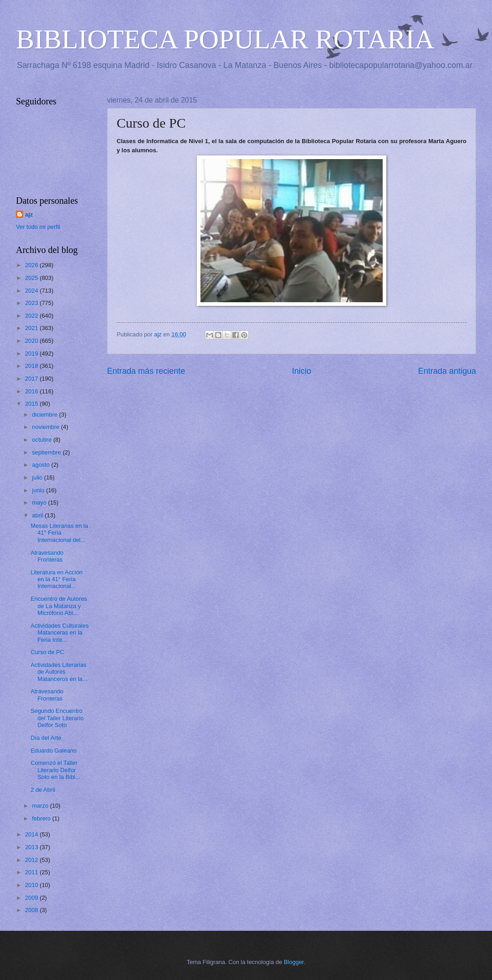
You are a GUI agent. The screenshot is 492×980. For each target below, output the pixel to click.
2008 (32, 910)
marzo (41, 806)
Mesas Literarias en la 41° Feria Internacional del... (59, 533)
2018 (32, 366)
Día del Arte (46, 738)
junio (39, 490)
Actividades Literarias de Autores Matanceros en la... (59, 672)
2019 (32, 353)
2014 (32, 834)
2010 (32, 885)
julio (38, 477)
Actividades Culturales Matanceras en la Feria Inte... (59, 633)
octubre (43, 440)
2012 (32, 860)
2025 (32, 278)
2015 (32, 404)
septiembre (47, 452)
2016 (32, 391)
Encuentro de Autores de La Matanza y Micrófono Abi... (59, 606)
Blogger (294, 962)
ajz (29, 214)
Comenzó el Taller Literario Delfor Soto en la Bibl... (55, 770)
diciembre (45, 415)
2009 (32, 898)
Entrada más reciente (146, 371)
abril (38, 515)
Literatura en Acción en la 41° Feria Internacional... (56, 579)
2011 (32, 872)
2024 (32, 291)
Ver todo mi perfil (38, 227)
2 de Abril (43, 790)
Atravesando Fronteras (47, 556)
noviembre (46, 427)
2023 (32, 303)
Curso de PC (47, 652)
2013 (32, 847)
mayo (40, 503)
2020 (32, 341)
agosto (41, 465)
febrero (42, 818)
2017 (32, 379)
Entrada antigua (447, 371)
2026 (32, 265)
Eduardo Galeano (54, 750)
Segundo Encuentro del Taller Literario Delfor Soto (57, 718)
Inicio (302, 371)
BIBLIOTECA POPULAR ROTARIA (225, 39)
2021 (32, 328)
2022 (32, 316)
